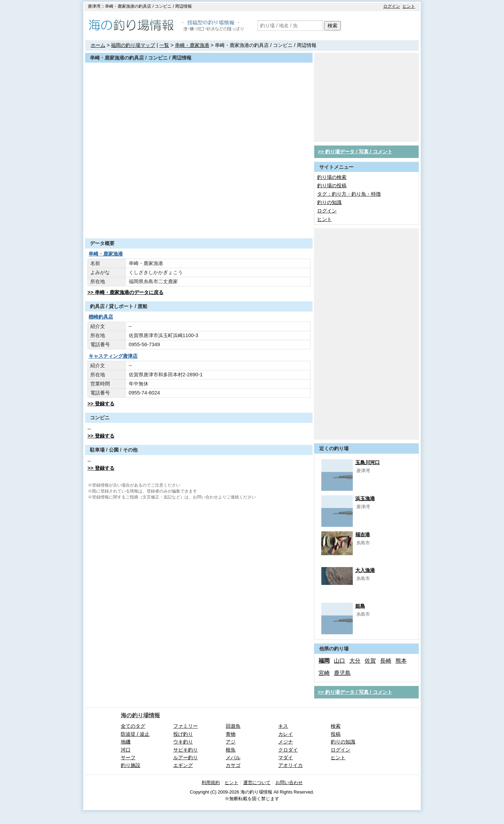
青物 (231, 734)
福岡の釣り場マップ (133, 45)
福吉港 (363, 535)
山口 (339, 661)
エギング (183, 765)
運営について (257, 783)
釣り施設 (131, 765)
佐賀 (370, 661)
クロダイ (288, 750)
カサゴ (233, 765)
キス (283, 726)
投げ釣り (183, 734)
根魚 (231, 750)
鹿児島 (342, 673)
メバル (233, 757)
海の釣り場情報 (140, 715)
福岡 (324, 661)
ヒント (409, 6)
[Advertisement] (199, 221)
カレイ (286, 734)
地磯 (126, 742)
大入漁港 (365, 570)
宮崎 (324, 673)
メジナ (286, 742)
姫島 (360, 606)
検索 (332, 26)
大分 (355, 661)
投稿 (336, 734)
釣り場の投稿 (332, 186)
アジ (231, 742)
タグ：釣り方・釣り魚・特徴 (349, 194)
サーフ (128, 757)
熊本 (401, 661)
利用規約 (211, 783)
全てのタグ (133, 726)
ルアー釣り (185, 757)
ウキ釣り (183, 742)
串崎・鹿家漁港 (192, 45)
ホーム (98, 45)
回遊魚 (233, 726)
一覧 (164, 45)
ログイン (392, 6)
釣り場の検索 (332, 177)
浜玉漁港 (365, 498)
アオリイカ (290, 765)
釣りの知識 (329, 202)
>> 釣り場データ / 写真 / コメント (355, 152)
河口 (126, 750)
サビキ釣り (185, 750)
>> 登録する (101, 404)
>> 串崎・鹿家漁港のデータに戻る (125, 292)
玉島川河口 (367, 462)
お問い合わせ (289, 783)
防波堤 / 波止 (135, 734)
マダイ (286, 757)
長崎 (386, 661)
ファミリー (185, 726)
